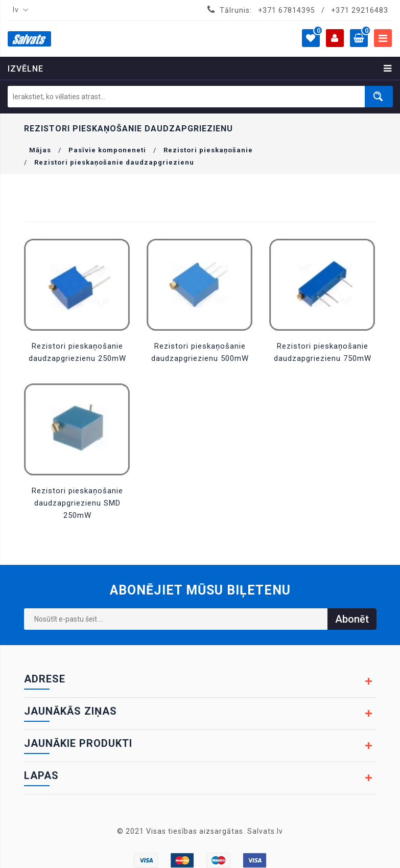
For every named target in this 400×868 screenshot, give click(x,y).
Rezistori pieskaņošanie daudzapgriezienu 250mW (77, 352)
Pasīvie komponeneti (107, 150)
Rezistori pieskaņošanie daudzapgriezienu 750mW (323, 352)
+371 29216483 (360, 10)
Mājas (40, 150)
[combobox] (18, 10)
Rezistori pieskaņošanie (208, 150)
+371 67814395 (287, 10)
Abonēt (352, 619)
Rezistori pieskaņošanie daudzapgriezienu (114, 162)
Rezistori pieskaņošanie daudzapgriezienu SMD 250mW (77, 503)
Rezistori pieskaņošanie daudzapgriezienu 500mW (200, 352)
